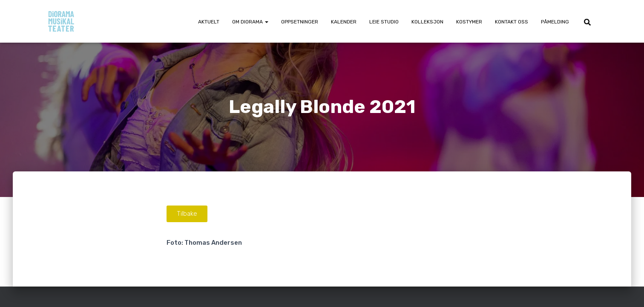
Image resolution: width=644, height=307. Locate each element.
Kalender (344, 22)
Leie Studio (384, 22)
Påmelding (555, 22)
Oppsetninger (300, 22)
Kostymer (469, 22)
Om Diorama (250, 22)
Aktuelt (209, 22)
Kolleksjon (427, 22)
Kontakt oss (512, 22)
